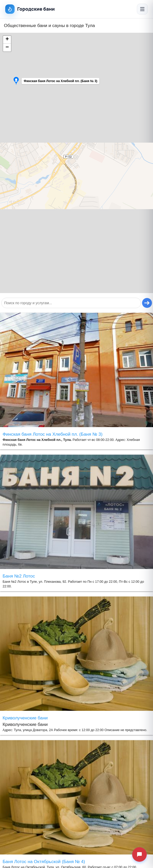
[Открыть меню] (142, 9)
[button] (38, 82)
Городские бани (30, 9)
